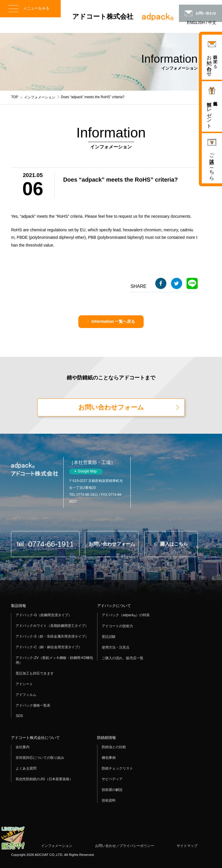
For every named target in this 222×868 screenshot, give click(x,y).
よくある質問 (26, 768)
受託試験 (109, 637)
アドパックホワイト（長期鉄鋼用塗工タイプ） (52, 626)
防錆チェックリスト (117, 768)
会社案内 (23, 747)
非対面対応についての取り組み (40, 758)
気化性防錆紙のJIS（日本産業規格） (44, 779)
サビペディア (112, 779)
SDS (19, 716)
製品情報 (18, 606)
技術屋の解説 (112, 790)
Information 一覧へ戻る (113, 321)
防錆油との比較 (114, 747)
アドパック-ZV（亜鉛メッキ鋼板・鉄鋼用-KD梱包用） (54, 660)
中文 (212, 23)
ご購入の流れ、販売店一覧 (123, 658)
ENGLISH (196, 23)
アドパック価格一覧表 (33, 705)
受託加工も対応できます (35, 673)
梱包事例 (109, 758)
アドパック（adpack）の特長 (126, 615)
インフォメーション (40, 97)
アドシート (24, 684)
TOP (14, 97)
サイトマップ (187, 846)
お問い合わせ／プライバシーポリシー (125, 846)
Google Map (87, 471)
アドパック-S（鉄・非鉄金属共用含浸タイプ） (52, 636)
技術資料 (109, 800)
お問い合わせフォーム (111, 407)
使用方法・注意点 (116, 647)
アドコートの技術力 (117, 626)
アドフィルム (26, 695)
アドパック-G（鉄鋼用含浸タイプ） (44, 615)
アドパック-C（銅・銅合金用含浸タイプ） (49, 647)
